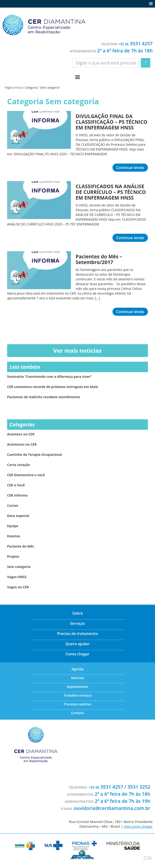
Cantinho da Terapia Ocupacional (34, 455)
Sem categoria (19, 567)
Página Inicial (13, 88)
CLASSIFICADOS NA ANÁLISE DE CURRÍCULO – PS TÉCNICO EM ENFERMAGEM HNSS (111, 192)
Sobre (78, 613)
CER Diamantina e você (26, 475)
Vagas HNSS (17, 577)
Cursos (13, 506)
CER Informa (17, 495)
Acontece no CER (21, 434)
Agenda (78, 669)
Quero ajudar (78, 644)
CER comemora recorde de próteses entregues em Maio (53, 387)
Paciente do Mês (21, 546)
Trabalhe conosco (78, 695)
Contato (77, 713)
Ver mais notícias (78, 350)
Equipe (13, 526)
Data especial (18, 516)
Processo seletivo (77, 704)
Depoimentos (78, 687)
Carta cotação (19, 465)
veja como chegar (138, 826)
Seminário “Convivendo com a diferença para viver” (50, 377)
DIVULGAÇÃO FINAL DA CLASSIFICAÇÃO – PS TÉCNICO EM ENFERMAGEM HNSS (112, 122)
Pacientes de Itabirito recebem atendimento (44, 397)
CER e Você (16, 485)
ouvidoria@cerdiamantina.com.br (112, 808)
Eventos (14, 536)
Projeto (13, 557)
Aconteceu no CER (22, 444)
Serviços (77, 623)
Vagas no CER (18, 587)
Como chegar (77, 654)
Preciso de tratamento (77, 634)
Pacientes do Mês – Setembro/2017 (99, 259)
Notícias (78, 678)
